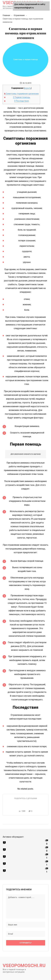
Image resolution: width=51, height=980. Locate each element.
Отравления (19, 15)
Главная (6, 15)
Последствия (21, 101)
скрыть (28, 88)
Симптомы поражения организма (21, 94)
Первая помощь (21, 97)
